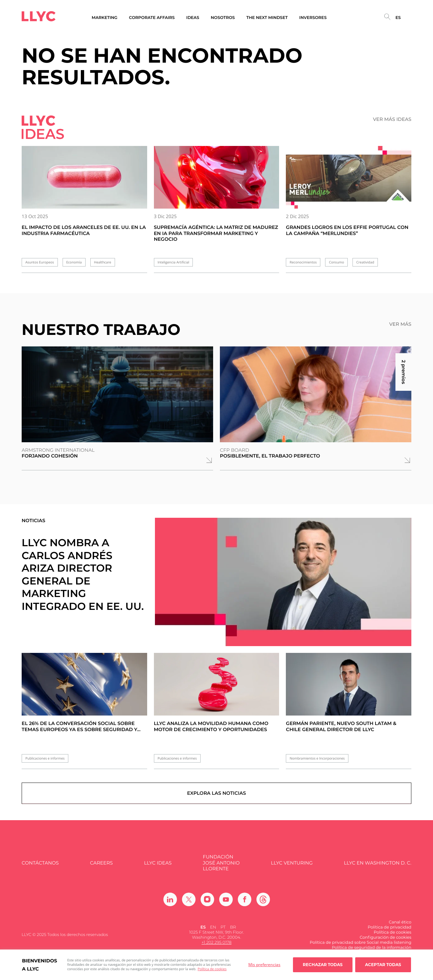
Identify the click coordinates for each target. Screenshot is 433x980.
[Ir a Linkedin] (170, 902)
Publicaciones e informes (45, 758)
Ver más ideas (392, 119)
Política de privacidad (390, 930)
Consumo (336, 262)
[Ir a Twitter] (189, 902)
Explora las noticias (217, 796)
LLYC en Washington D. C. (378, 866)
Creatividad (365, 262)
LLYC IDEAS (158, 866)
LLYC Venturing (292, 866)
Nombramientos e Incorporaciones (317, 758)
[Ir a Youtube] (226, 902)
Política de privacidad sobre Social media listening (360, 945)
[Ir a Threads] (263, 902)
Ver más (400, 324)
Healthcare (103, 262)
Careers (101, 866)
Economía (74, 262)
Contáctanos (40, 866)
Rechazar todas (323, 965)
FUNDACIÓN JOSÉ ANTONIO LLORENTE (221, 866)
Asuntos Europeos (40, 262)
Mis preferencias (264, 965)
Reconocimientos (303, 262)
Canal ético (400, 925)
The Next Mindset (267, 18)
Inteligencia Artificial (174, 262)
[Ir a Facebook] (245, 902)
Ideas (193, 18)
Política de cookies (212, 969)
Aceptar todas (383, 965)
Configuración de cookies (385, 940)
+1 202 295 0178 (217, 945)
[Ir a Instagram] (207, 902)
